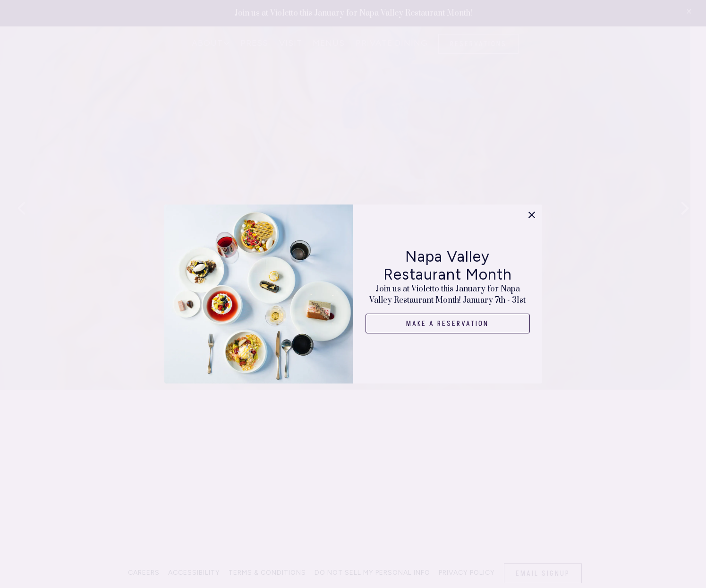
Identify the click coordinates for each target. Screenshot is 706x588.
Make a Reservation (448, 324)
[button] (532, 215)
